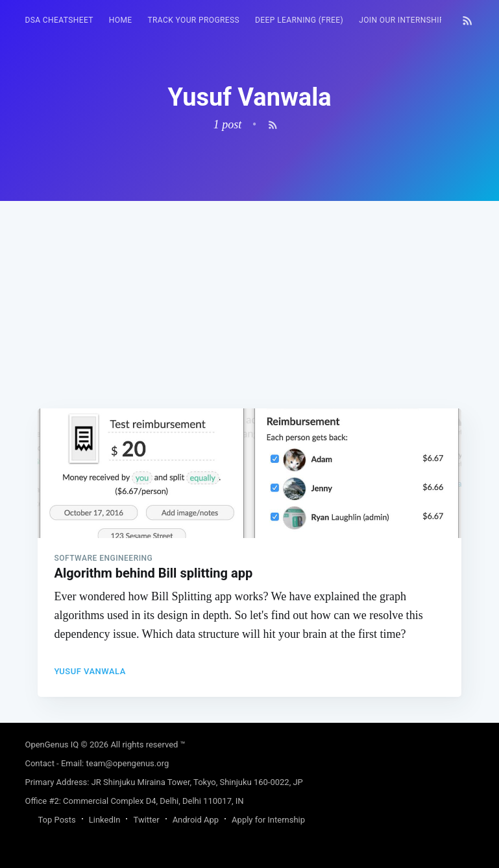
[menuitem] (59, 20)
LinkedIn (105, 820)
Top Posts (56, 820)
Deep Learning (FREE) (299, 20)
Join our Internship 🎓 (408, 20)
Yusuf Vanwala (90, 671)
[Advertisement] (249, 292)
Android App (196, 820)
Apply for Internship (268, 820)
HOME (121, 20)
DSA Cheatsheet (59, 20)
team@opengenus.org (128, 763)
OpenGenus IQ (52, 745)
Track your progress (194, 20)
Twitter (146, 820)
